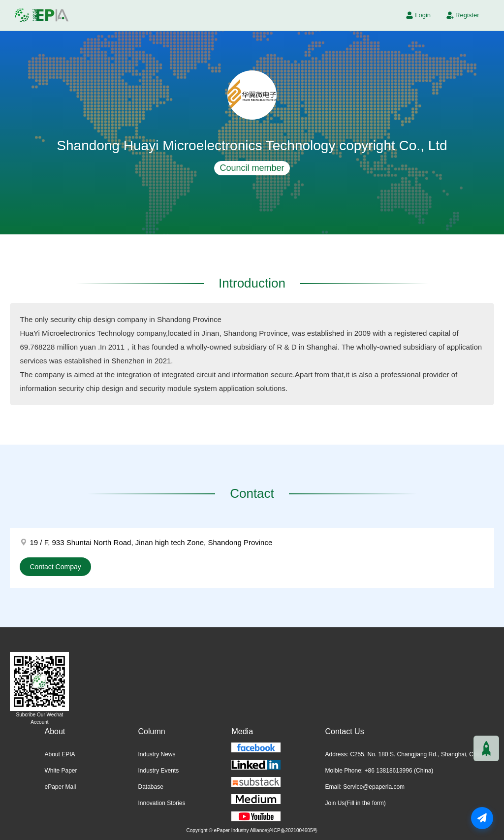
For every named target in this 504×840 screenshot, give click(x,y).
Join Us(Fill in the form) (355, 803)
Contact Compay (55, 567)
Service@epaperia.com (374, 787)
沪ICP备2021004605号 (293, 830)
